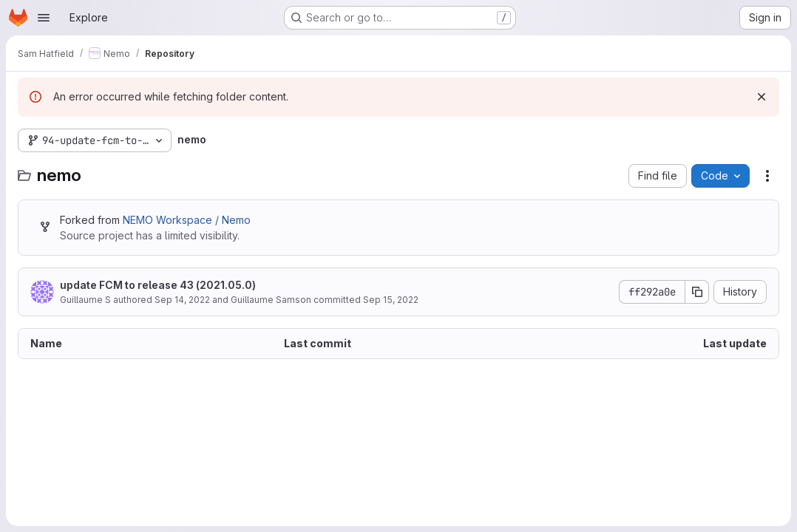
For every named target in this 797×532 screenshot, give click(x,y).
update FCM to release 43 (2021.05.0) (158, 285)
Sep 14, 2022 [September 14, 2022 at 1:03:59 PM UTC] (182, 300)
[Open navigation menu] (44, 18)
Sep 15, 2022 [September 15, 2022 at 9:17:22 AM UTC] (391, 300)
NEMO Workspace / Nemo (187, 220)
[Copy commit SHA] (697, 292)
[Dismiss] (762, 97)
